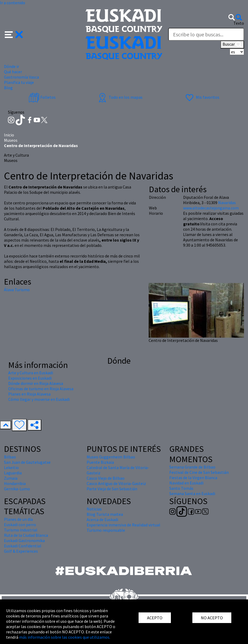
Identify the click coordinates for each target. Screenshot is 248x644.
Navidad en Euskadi (186, 483)
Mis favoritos (202, 97)
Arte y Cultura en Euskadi (31, 373)
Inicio (9, 135)
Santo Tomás (181, 488)
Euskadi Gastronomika (24, 540)
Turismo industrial (21, 530)
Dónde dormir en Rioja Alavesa (36, 383)
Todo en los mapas (120, 97)
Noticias (94, 509)
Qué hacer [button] (13, 72)
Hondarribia (15, 483)
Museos (11, 140)
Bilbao (10, 457)
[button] (14, 34)
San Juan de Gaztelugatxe (27, 462)
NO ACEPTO (212, 618)
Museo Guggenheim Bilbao (111, 457)
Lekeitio (11, 467)
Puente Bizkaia (100, 462)
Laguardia (13, 473)
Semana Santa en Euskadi (192, 493)
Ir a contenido (13, 3)
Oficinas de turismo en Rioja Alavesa (41, 389)
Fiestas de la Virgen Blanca (193, 478)
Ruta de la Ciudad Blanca (26, 535)
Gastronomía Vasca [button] (21, 77)
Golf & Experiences (21, 551)
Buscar (232, 45)
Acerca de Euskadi (102, 520)
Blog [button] (8, 88)
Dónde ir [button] (12, 66)
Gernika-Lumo (17, 489)
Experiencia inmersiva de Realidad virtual (123, 525)
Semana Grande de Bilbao (192, 467)
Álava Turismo (17, 290)
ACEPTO (155, 618)
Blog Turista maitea (105, 514)
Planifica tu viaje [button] (19, 82)
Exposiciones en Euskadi (30, 378)
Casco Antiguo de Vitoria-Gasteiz (116, 483)
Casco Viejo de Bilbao (106, 478)
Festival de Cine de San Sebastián (199, 472)
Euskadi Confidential (23, 546)
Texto (239, 23)
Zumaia (11, 478)
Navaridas (227, 203)
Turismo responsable (106, 530)
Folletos (42, 97)
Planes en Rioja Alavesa (29, 394)
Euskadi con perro (20, 525)
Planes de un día (18, 519)
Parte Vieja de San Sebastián (112, 489)
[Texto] (206, 34)
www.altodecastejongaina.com (211, 208)
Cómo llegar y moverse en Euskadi (39, 399)
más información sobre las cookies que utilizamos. (65, 637)
